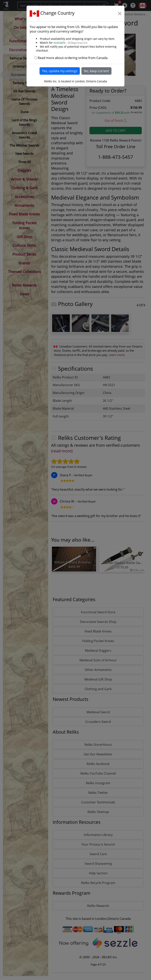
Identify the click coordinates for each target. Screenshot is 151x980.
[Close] (120, 14)
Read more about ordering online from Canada (73, 58)
